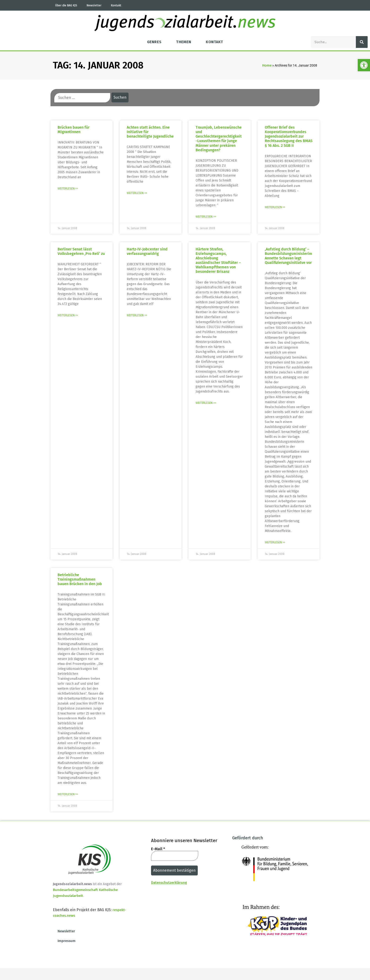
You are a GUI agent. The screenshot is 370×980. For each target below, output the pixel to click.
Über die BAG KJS (66, 5)
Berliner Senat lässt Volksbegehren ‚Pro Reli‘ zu (81, 251)
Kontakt (116, 5)
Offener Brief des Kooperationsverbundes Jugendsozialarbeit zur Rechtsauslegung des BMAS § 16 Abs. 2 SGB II (289, 136)
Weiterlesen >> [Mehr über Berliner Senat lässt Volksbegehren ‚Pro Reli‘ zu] (68, 315)
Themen (184, 42)
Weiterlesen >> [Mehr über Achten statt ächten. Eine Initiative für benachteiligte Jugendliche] (137, 193)
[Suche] (362, 42)
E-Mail (158, 849)
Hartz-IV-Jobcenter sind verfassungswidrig (147, 251)
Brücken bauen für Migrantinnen (74, 130)
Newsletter (94, 5)
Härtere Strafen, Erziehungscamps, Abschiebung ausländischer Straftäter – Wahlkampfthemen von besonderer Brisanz (218, 260)
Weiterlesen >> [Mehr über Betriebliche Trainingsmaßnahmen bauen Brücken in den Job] (68, 794)
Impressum (67, 941)
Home (267, 65)
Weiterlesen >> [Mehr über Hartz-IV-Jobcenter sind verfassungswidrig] (137, 315)
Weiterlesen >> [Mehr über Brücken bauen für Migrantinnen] (68, 189)
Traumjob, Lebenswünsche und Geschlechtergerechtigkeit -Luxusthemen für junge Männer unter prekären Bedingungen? (219, 139)
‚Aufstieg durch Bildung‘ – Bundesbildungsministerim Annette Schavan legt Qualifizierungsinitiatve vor (288, 256)
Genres (154, 42)
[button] (364, 65)
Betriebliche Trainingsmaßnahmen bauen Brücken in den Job (80, 579)
